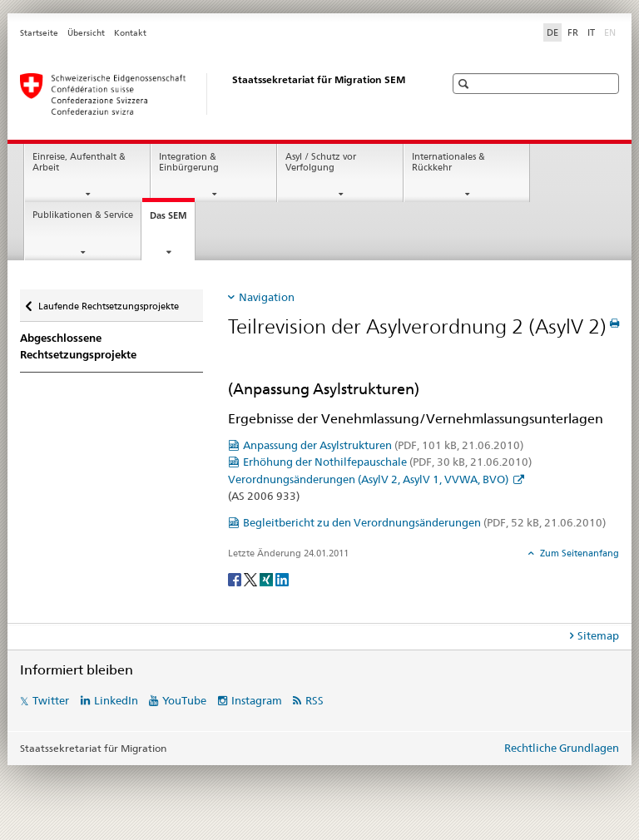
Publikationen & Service (83, 215)
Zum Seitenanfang (578, 553)
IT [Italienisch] (591, 32)
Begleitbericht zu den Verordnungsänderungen (424, 522)
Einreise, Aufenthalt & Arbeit (79, 162)
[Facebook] (236, 578)
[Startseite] (215, 94)
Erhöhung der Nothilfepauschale (387, 462)
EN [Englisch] (612, 32)
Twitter (51, 700)
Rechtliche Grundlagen (562, 748)
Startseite (39, 33)
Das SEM (172, 220)
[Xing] (267, 578)
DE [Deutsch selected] (552, 32)
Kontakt (130, 33)
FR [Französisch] (573, 32)
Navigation (267, 297)
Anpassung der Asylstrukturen (383, 445)
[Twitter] (252, 578)
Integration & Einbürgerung (189, 162)
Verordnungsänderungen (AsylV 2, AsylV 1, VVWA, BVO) (369, 479)
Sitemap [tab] (598, 635)
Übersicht (86, 33)
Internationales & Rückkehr (448, 162)
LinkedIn (116, 700)
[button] (466, 84)
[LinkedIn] (282, 578)
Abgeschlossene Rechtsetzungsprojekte (78, 346)
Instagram (257, 700)
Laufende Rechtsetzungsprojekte (108, 301)
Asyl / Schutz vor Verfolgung (321, 162)
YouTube (184, 700)
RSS (315, 700)
